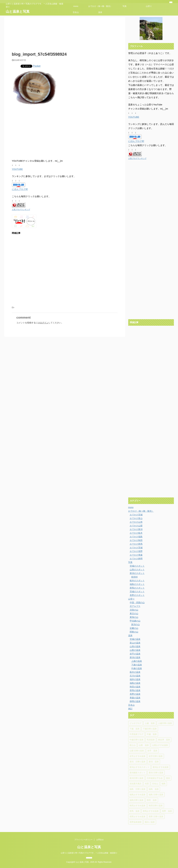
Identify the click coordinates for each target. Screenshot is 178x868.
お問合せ (100, 840)
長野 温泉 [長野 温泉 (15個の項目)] (167, 811)
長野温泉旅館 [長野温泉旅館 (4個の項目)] (136, 822)
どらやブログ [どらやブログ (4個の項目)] (136, 723)
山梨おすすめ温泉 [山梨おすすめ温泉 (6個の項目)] (160, 745)
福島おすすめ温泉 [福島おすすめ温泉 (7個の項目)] (137, 795)
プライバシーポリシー (83, 840)
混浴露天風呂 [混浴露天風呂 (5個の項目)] (136, 784)
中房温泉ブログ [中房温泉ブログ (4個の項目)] (137, 734)
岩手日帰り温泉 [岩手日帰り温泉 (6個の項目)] (156, 756)
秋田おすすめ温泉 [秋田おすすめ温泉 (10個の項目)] (137, 806)
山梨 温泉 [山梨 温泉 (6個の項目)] (144, 745)
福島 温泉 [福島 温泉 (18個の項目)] (154, 789)
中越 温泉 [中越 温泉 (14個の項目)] (152, 734)
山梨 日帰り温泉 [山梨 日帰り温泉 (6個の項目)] (137, 751)
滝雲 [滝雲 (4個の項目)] (147, 784)
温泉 (100, 12)
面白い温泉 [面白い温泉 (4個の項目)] (150, 822)
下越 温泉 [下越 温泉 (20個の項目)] (135, 729)
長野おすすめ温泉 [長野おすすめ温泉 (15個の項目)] (137, 817)
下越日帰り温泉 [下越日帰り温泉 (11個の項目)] (150, 729)
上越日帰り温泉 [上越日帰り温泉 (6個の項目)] (165, 723)
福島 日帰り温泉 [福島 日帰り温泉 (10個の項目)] (137, 789)
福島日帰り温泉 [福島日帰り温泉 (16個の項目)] (137, 800)
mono (76, 6)
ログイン (44, 323)
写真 (125, 6)
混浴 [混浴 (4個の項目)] (168, 778)
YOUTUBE (17, 169)
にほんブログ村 (20, 189)
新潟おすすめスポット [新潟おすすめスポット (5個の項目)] (139, 767)
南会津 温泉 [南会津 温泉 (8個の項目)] (164, 740)
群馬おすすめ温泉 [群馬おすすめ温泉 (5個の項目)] (151, 811)
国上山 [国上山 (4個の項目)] (133, 745)
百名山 (76, 12)
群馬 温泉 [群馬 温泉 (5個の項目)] (135, 811)
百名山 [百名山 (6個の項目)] (155, 784)
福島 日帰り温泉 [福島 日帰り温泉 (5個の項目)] (156, 795)
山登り (149, 6)
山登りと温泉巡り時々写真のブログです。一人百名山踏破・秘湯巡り (89, 853)
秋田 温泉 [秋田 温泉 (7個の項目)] (152, 800)
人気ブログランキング (21, 210)
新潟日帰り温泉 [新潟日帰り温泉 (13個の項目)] (137, 778)
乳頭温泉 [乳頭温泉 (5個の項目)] (151, 740)
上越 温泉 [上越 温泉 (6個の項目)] (150, 723)
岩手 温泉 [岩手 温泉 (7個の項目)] (152, 751)
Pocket (37, 66)
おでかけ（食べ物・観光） (100, 6)
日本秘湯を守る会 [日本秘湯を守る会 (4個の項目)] (155, 778)
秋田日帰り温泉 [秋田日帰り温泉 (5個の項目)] (156, 806)
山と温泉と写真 (18, 12)
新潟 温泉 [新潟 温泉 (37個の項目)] (154, 762)
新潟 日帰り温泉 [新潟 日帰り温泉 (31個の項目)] (137, 762)
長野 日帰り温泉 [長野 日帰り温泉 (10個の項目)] (156, 817)
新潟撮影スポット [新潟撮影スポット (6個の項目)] (137, 773)
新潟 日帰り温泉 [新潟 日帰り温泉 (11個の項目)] (156, 773)
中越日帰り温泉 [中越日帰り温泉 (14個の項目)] (137, 740)
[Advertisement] (37, 132)
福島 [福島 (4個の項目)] (164, 784)
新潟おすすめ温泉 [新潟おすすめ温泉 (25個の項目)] (161, 767)
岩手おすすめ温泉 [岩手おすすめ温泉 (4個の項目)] (137, 756)
